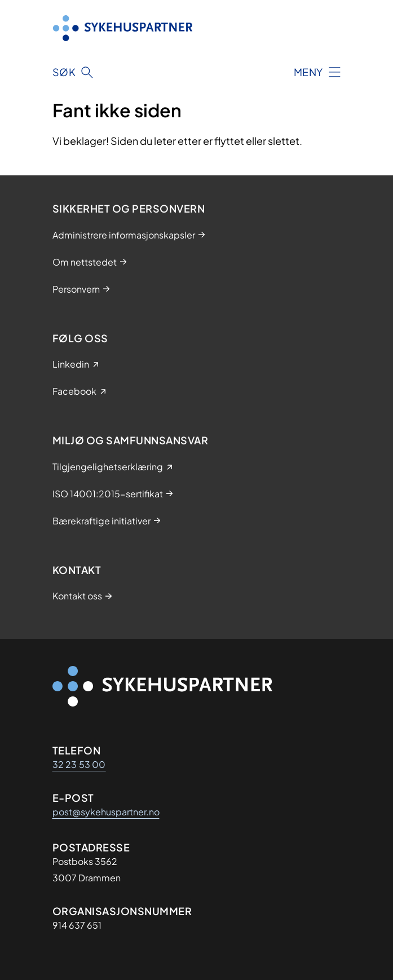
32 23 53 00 (79, 764)
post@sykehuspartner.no (106, 812)
